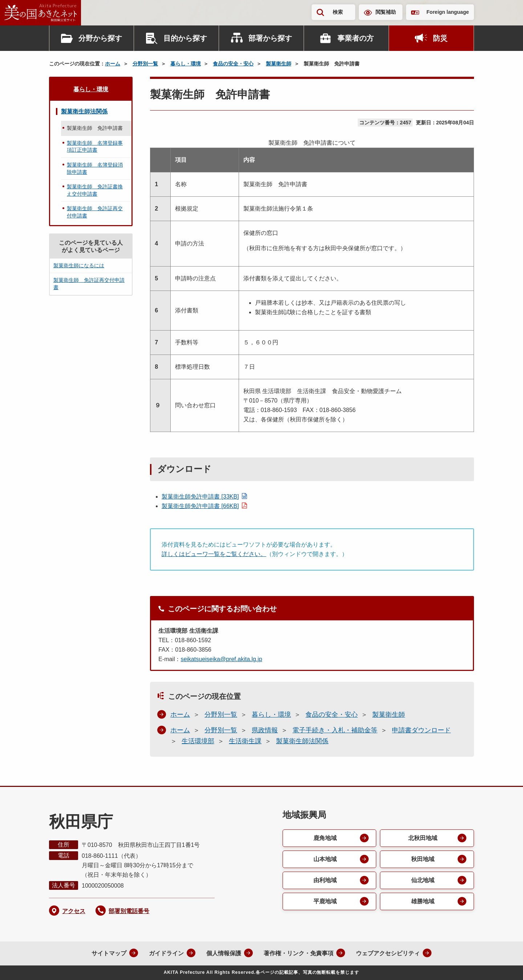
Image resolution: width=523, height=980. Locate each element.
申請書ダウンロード (421, 730)
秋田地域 (423, 859)
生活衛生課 (245, 741)
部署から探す (270, 38)
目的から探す (185, 38)
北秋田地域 (423, 838)
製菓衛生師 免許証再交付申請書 (95, 212)
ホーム (113, 64)
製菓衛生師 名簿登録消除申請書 (95, 168)
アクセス (74, 911)
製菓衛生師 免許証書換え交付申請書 (95, 190)
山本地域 (325, 859)
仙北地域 (423, 880)
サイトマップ (109, 953)
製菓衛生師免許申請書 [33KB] (200, 497)
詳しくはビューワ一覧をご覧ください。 (214, 554)
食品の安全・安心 (233, 64)
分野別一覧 (145, 64)
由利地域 (325, 880)
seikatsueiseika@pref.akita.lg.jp (221, 659)
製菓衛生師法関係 (302, 741)
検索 (338, 12)
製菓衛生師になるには (79, 265)
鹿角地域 (325, 838)
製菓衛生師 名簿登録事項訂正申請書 (95, 147)
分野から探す (100, 38)
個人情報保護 (224, 953)
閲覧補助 (386, 12)
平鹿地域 (325, 901)
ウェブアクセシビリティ (388, 953)
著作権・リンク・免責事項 (299, 953)
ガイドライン (166, 953)
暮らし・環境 (186, 64)
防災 (440, 38)
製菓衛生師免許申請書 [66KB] (200, 506)
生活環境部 (198, 741)
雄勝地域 (423, 901)
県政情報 (265, 730)
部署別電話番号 (129, 911)
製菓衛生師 (279, 64)
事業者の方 (356, 38)
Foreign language (448, 12)
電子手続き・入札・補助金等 (335, 730)
